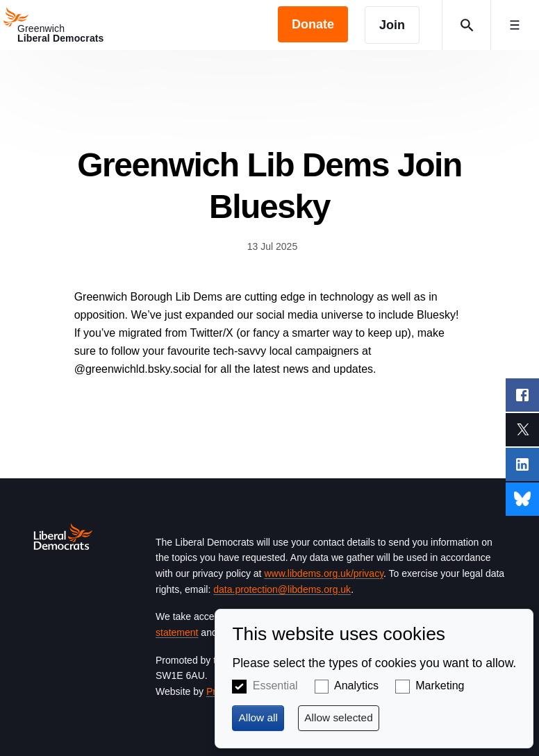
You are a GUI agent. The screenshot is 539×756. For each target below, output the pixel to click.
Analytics (356, 686)
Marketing (440, 686)
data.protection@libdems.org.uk (282, 589)
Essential (275, 686)
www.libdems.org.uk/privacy (324, 573)
